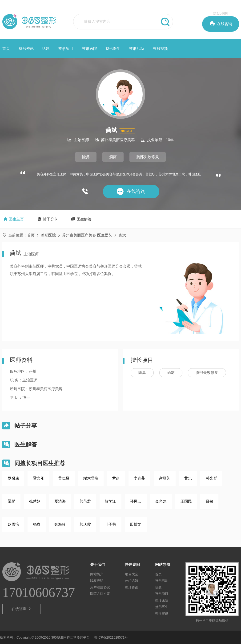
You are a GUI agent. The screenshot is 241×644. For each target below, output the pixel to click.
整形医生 (113, 49)
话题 (46, 49)
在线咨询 (22, 609)
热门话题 (132, 581)
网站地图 (220, 14)
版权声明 (97, 581)
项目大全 (132, 574)
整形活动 (137, 49)
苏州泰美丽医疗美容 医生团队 (87, 235)
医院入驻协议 (100, 594)
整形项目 (66, 49)
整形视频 (160, 49)
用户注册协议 (100, 587)
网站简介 (97, 574)
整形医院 (89, 49)
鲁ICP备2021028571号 (111, 637)
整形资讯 (26, 49)
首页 (6, 49)
